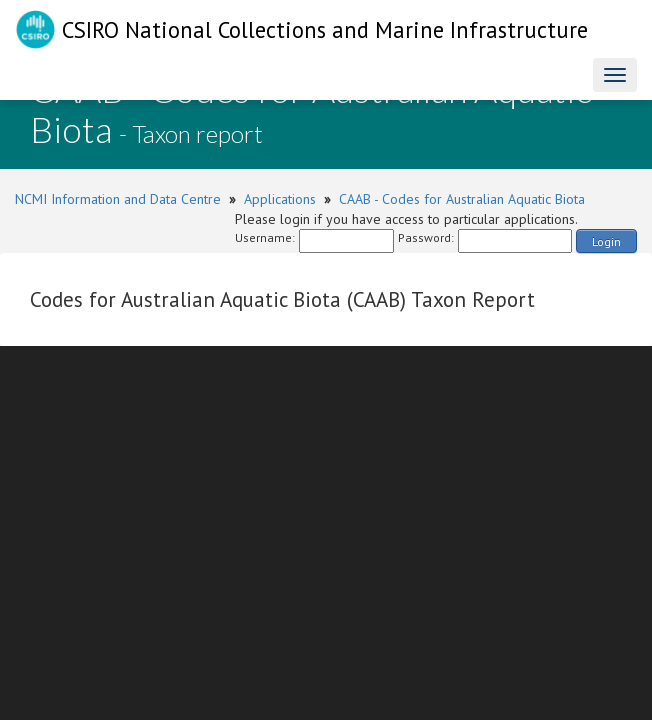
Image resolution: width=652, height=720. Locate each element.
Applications (280, 199)
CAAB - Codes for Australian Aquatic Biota (462, 199)
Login (606, 241)
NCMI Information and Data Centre (118, 199)
